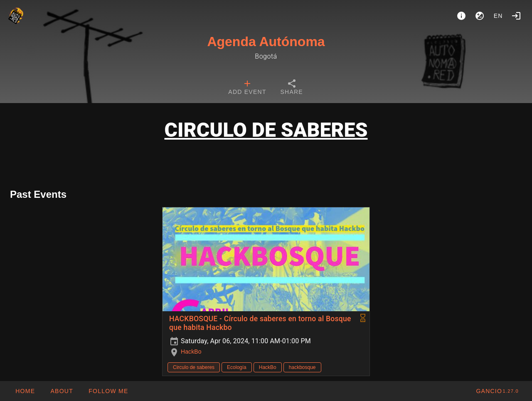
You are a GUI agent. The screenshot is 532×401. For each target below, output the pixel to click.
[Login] (516, 16)
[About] (461, 16)
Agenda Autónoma (266, 42)
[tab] (247, 88)
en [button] (498, 16)
